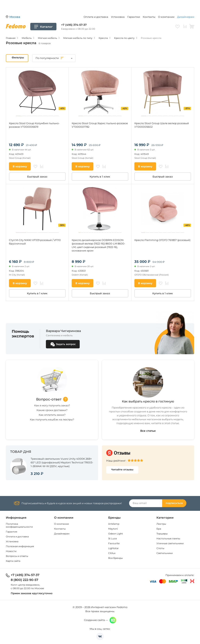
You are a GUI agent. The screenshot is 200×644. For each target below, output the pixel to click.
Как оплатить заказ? (52, 415)
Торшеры (162, 534)
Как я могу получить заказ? (52, 405)
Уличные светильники (170, 543)
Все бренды (115, 558)
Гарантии (134, 17)
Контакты (149, 17)
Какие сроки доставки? (52, 410)
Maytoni (113, 529)
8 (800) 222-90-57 (25, 580)
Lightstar (113, 548)
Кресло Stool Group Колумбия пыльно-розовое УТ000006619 (34, 125)
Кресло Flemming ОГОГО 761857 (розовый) (162, 240)
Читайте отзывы (122, 469)
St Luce (112, 538)
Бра (159, 529)
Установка (118, 17)
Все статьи (148, 431)
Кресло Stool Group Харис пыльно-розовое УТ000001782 (100, 125)
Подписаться (174, 503)
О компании (166, 17)
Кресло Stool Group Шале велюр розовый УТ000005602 (162, 125)
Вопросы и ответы (17, 556)
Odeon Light (116, 534)
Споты (160, 548)
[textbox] (54, 58)
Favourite (114, 543)
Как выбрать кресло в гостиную (148, 401)
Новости (11, 551)
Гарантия (12, 532)
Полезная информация (20, 546)
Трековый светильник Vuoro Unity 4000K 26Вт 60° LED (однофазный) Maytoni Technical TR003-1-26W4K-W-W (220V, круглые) (62, 462)
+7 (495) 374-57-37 (74, 25)
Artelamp (114, 524)
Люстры (161, 524)
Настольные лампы (168, 538)
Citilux (112, 553)
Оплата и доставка (96, 17)
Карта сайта (13, 561)
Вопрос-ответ (49, 399)
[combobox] (54, 58)
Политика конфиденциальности (19, 525)
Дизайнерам (186, 17)
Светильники (165, 553)
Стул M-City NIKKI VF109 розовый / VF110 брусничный (35, 242)
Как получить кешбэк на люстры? (52, 419)
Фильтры (18, 57)
